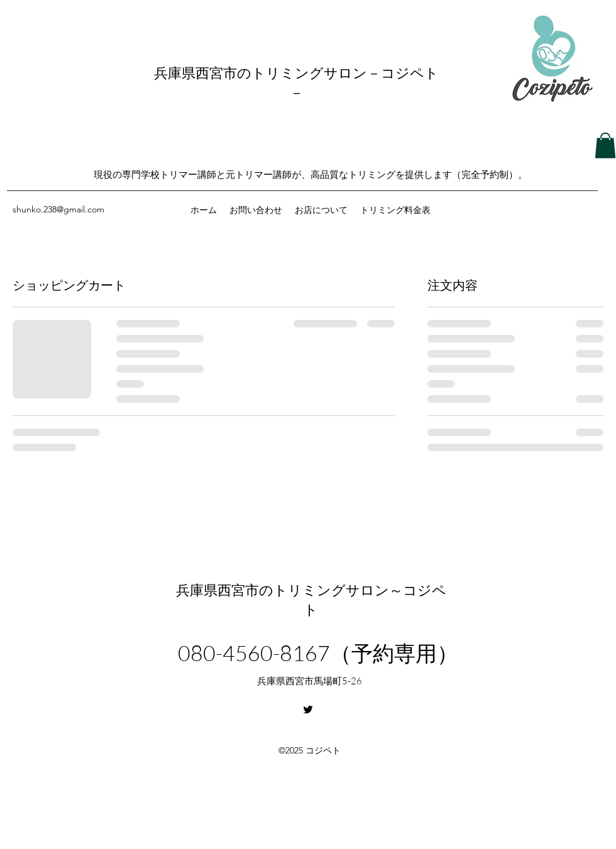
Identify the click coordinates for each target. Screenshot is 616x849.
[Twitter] (308, 709)
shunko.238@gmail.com (58, 209)
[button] (605, 145)
